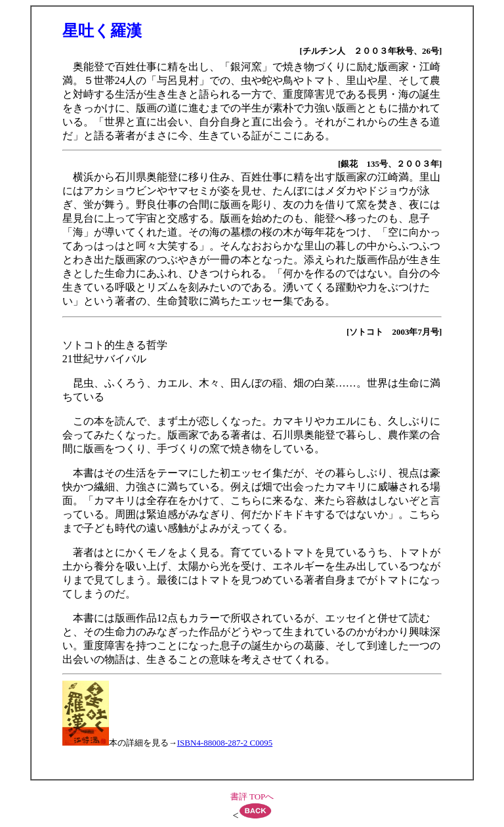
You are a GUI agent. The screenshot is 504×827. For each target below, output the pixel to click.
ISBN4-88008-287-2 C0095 (225, 743)
